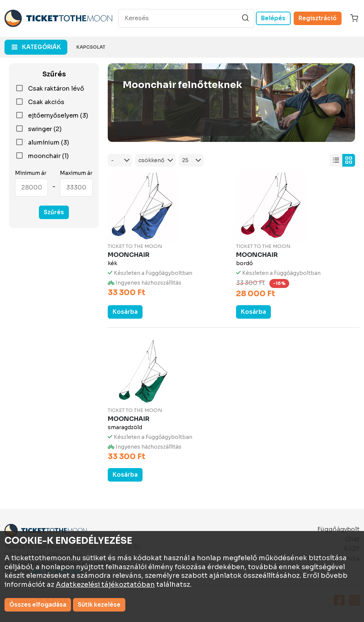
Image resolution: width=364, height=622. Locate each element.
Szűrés (54, 212)
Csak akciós (40, 102)
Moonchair (129, 255)
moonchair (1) (42, 156)
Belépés (273, 18)
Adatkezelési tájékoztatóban (105, 585)
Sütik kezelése (99, 605)
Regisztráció (318, 18)
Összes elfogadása (38, 605)
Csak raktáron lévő (50, 89)
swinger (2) (38, 129)
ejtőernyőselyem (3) (52, 116)
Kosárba (125, 312)
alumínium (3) (42, 143)
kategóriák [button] (42, 47)
